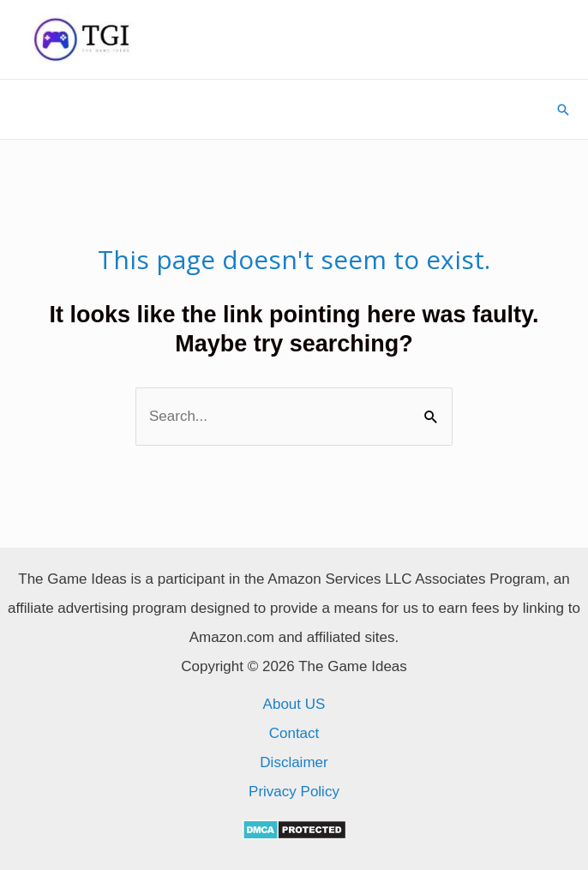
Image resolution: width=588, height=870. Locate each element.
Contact (294, 733)
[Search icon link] (563, 110)
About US (294, 704)
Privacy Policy (294, 792)
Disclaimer (294, 762)
